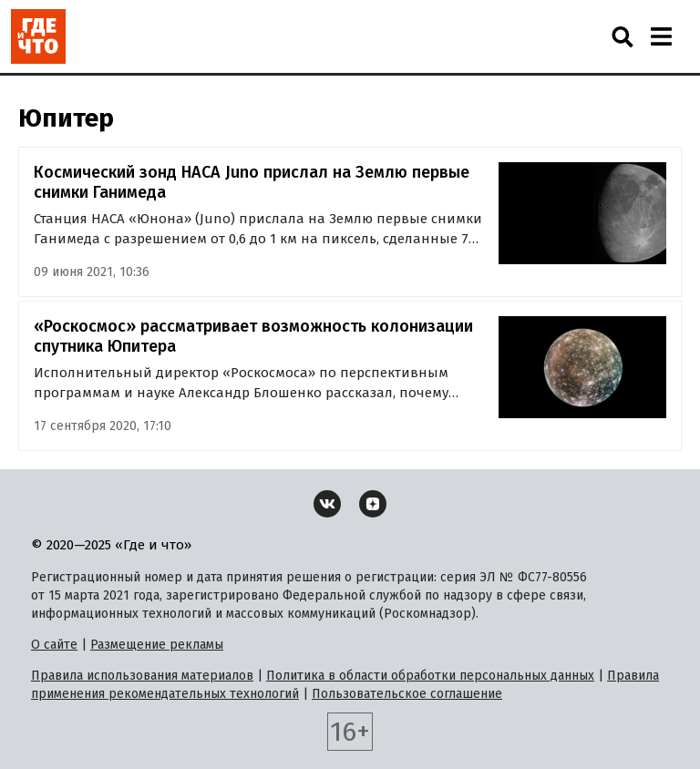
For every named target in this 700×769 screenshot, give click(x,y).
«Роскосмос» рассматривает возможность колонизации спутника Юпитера (253, 337)
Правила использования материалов (142, 676)
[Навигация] (661, 36)
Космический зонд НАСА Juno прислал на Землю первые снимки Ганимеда (252, 183)
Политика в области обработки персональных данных (430, 676)
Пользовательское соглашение (407, 694)
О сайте (54, 645)
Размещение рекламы (157, 645)
